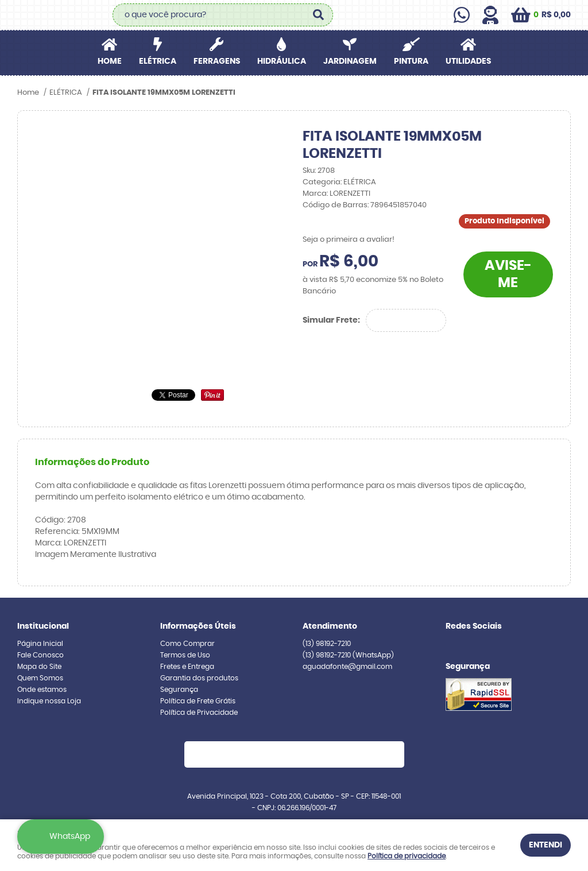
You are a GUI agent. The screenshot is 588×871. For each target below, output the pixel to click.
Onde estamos (42, 690)
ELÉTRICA (158, 61)
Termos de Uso (185, 655)
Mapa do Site (39, 667)
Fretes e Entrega (187, 667)
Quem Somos (40, 678)
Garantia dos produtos (199, 678)
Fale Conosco (40, 655)
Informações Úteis (198, 626)
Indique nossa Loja (49, 701)
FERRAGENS (217, 61)
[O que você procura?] (319, 15)
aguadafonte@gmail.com (347, 667)
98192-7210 (327, 644)
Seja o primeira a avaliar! (349, 240)
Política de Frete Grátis (198, 701)
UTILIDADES (468, 61)
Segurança (179, 690)
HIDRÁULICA (282, 61)
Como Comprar (187, 644)
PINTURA (411, 61)
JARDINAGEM (350, 61)
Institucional (43, 626)
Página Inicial (40, 644)
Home (110, 61)
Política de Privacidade (199, 713)
